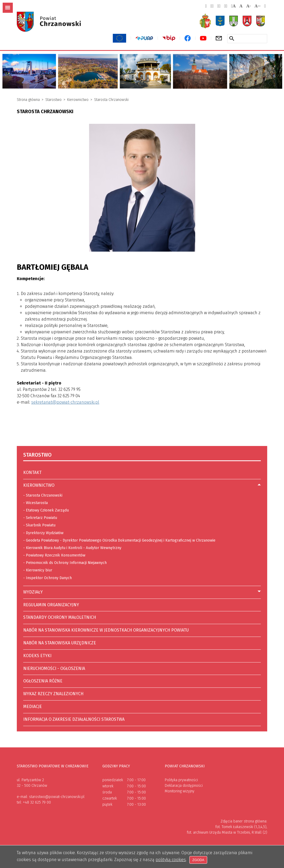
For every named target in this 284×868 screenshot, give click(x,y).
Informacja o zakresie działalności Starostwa (74, 719)
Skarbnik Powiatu (41, 525)
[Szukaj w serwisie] (232, 38)
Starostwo (53, 100)
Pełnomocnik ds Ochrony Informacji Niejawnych (65, 562)
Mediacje (33, 707)
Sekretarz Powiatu (41, 518)
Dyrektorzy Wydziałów (43, 532)
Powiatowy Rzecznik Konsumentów (54, 555)
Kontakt (32, 472)
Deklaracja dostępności (184, 786)
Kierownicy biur (38, 570)
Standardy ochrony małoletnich (60, 617)
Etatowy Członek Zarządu (47, 510)
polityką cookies (171, 860)
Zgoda (199, 860)
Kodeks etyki (37, 656)
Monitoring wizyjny (180, 791)
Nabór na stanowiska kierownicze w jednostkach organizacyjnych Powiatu (106, 628)
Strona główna (28, 100)
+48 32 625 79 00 (37, 802)
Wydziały (33, 592)
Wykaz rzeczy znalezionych (53, 694)
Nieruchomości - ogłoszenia (54, 668)
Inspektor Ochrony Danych (49, 578)
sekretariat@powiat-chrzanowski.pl (65, 402)
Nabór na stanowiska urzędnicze (60, 641)
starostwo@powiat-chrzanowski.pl (57, 797)
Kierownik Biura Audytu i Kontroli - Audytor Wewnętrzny (72, 547)
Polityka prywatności (181, 780)
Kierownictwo (78, 100)
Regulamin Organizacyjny (51, 605)
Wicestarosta (37, 503)
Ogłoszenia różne (43, 681)
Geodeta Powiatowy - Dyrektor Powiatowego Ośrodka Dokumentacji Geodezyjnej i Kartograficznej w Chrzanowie (119, 540)
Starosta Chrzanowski (111, 100)
